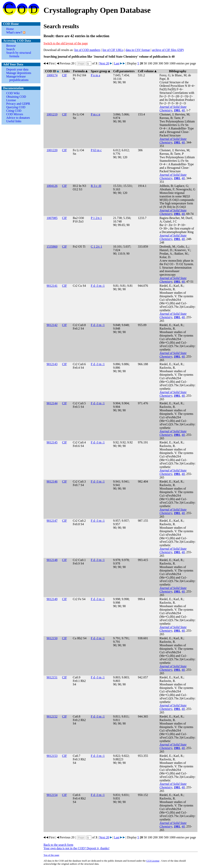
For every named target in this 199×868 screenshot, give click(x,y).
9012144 (52, 403)
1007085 (52, 218)
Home (10, 29)
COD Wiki (13, 93)
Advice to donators (18, 118)
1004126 (52, 186)
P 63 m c (96, 150)
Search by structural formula (19, 54)
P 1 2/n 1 (96, 218)
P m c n (95, 114)
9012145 (52, 442)
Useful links (14, 121)
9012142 (52, 325)
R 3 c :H (96, 186)
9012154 (52, 795)
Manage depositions (19, 73)
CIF (64, 75)
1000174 (52, 75)
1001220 (52, 150)
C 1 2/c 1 (96, 247)
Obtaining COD (16, 97)
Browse (11, 46)
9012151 (52, 677)
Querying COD (16, 107)
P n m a (95, 75)
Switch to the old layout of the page (66, 43)
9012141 (52, 286)
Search (10, 49)
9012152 (52, 716)
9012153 (52, 756)
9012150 (52, 638)
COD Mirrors (15, 114)
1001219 (52, 114)
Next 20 (104, 63)
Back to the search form (58, 845)
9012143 (52, 364)
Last (117, 63)
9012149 (52, 599)
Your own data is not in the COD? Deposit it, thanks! (76, 848)
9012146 (52, 481)
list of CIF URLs (113, 50)
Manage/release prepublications (17, 78)
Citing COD (14, 111)
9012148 (52, 560)
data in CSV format (138, 50)
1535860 (52, 247)
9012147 (52, 521)
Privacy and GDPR (18, 104)
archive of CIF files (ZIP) (168, 50)
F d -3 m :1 (98, 286)
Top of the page (51, 855)
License (11, 100)
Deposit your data (17, 69)
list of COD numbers (87, 50)
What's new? (14, 32)
